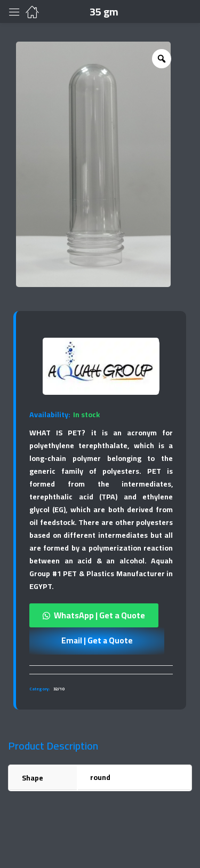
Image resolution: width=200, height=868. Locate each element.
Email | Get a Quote (97, 640)
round (100, 777)
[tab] (101, 670)
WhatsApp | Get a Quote (99, 615)
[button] (101, 615)
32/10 (59, 689)
